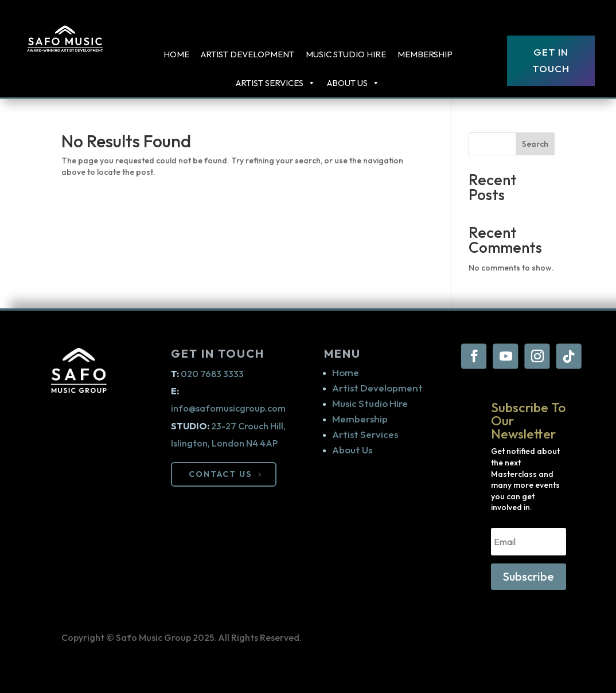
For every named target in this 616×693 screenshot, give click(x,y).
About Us (353, 83)
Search (535, 144)
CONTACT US (221, 474)
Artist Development (247, 54)
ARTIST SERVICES (276, 83)
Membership (425, 54)
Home (176, 54)
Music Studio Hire (346, 54)
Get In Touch (551, 60)
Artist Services (365, 434)
